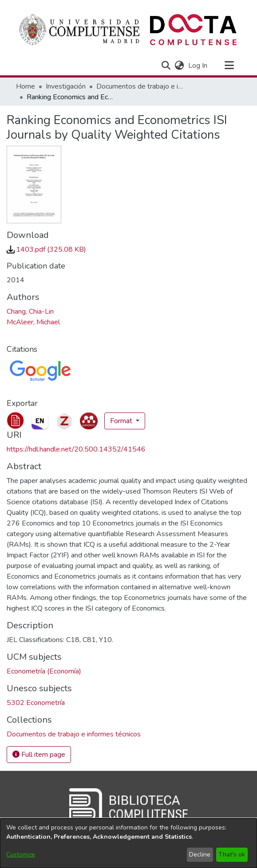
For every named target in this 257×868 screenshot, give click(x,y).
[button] (166, 66)
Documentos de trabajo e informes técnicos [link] (141, 86)
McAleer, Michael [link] (33, 322)
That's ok (232, 854)
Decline (200, 854)
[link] (46, 249)
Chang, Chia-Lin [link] (30, 311)
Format (122, 421)
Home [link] (26, 86)
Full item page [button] (39, 755)
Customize (21, 854)
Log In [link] (198, 66)
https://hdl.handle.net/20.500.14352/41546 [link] (76, 449)
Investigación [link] (66, 86)
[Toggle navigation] (229, 66)
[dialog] (128, 843)
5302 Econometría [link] (36, 703)
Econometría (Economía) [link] (44, 671)
